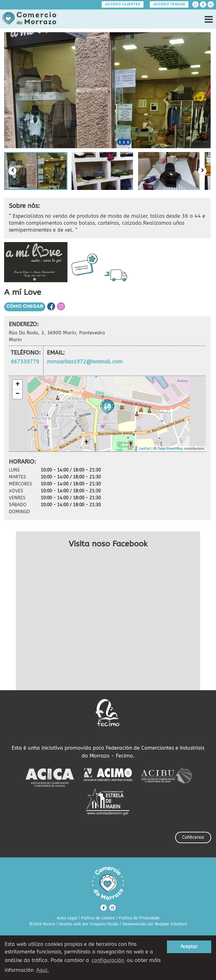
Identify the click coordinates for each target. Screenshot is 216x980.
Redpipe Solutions (171, 924)
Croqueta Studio (104, 924)
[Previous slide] (12, 171)
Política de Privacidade (139, 918)
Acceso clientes (123, 4)
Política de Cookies (98, 918)
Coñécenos (193, 837)
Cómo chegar (25, 307)
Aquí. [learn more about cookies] (42, 970)
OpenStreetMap (170, 449)
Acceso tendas (169, 4)
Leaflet (145, 449)
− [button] (18, 394)
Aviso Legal (67, 918)
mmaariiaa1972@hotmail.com (85, 362)
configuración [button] (108, 960)
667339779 (25, 362)
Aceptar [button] (189, 947)
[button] (36, 171)
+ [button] (18, 385)
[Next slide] (202, 171)
